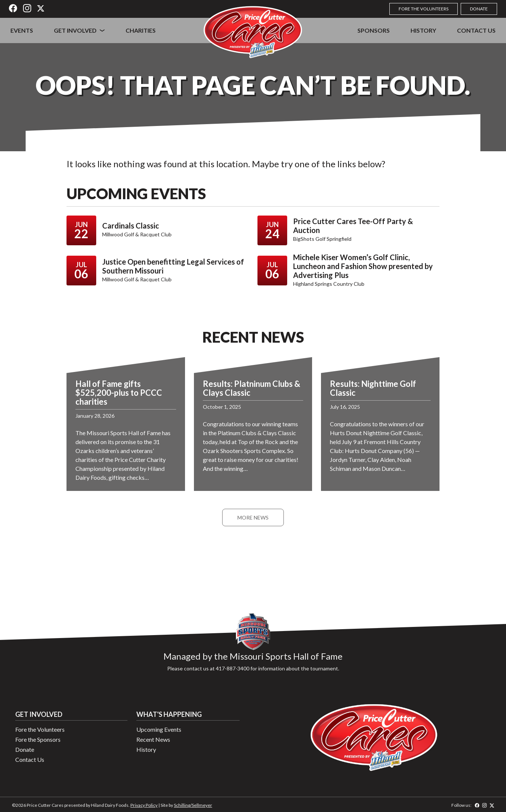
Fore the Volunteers (424, 9)
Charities (141, 30)
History (423, 30)
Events (22, 30)
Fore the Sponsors (38, 739)
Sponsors (374, 30)
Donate (479, 9)
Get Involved (75, 30)
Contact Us (476, 30)
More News (253, 517)
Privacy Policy (144, 805)
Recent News (153, 739)
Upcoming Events (159, 729)
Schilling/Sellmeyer (193, 805)
